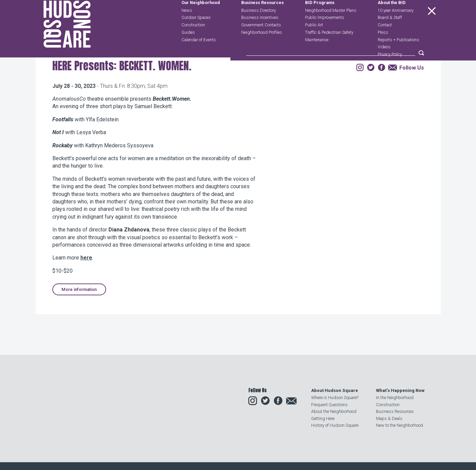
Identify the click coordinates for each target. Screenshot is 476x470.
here (86, 301)
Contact (385, 41)
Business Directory (259, 26)
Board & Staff (390, 34)
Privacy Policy (390, 70)
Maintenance (317, 56)
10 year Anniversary (396, 26)
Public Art (314, 41)
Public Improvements (325, 34)
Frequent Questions (329, 405)
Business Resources (262, 19)
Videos (384, 63)
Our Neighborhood (201, 19)
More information (79, 332)
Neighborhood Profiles (262, 48)
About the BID (392, 19)
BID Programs (320, 19)
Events (97, 96)
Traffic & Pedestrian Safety (329, 48)
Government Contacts (261, 41)
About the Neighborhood (334, 412)
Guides (188, 48)
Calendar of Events (199, 56)
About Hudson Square (335, 391)
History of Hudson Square (335, 426)
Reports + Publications (398, 56)
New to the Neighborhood (399, 426)
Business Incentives (260, 34)
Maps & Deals (389, 418)
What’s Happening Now (400, 391)
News (187, 26)
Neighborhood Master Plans (331, 26)
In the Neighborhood (395, 398)
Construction (193, 41)
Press (383, 48)
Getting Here (323, 418)
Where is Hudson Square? (335, 398)
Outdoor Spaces (196, 34)
